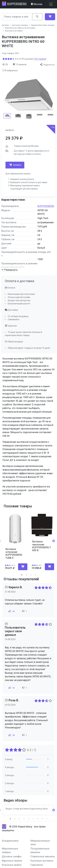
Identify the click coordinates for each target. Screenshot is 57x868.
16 (11, 611)
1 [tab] (22, 575)
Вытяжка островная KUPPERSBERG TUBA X (14, 553)
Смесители (37, 865)
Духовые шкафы (12, 856)
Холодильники (10, 841)
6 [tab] (33, 819)
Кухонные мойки (12, 865)
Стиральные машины (43, 856)
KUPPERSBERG (46, 206)
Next (54, 541)
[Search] (17, 17)
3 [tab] (31, 575)
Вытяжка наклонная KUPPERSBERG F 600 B (42, 546)
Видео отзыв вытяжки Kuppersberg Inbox (27, 809)
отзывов (40, 59)
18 (11, 735)
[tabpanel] (15, 540)
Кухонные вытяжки (42, 861)
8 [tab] (42, 819)
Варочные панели (12, 861)
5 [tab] (29, 819)
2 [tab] (26, 575)
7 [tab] (38, 819)
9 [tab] (47, 819)
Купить (15, 165)
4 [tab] (35, 575)
